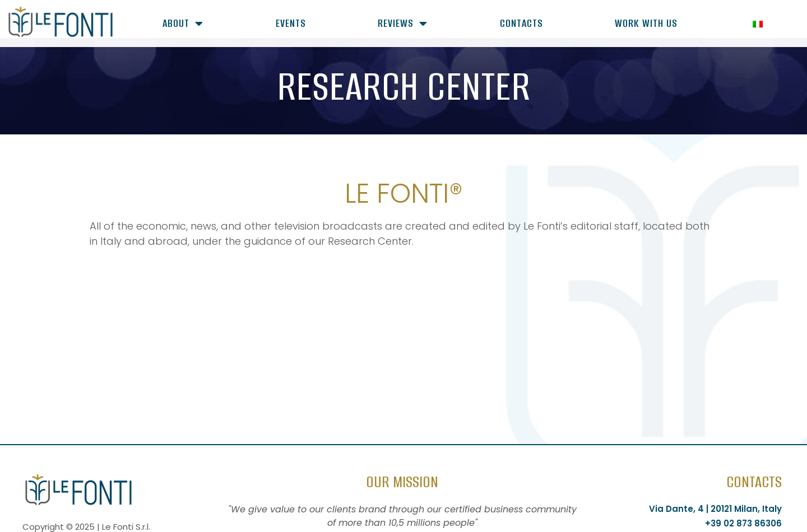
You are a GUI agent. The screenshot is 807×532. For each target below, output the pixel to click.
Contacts (521, 23)
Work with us (646, 23)
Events (291, 23)
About (183, 24)
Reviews (403, 24)
